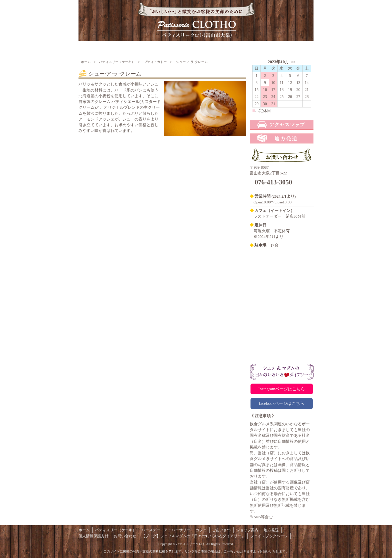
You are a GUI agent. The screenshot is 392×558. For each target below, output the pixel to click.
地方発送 (271, 530)
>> (293, 62)
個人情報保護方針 (93, 536)
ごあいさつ (221, 530)
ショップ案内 (247, 530)
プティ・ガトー (155, 62)
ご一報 (229, 551)
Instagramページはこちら (282, 389)
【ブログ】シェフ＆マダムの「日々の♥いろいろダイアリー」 (193, 536)
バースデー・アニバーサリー (166, 530)
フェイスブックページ (269, 536)
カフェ (201, 530)
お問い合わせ (125, 536)
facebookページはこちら (282, 403)
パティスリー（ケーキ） (117, 62)
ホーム (86, 62)
